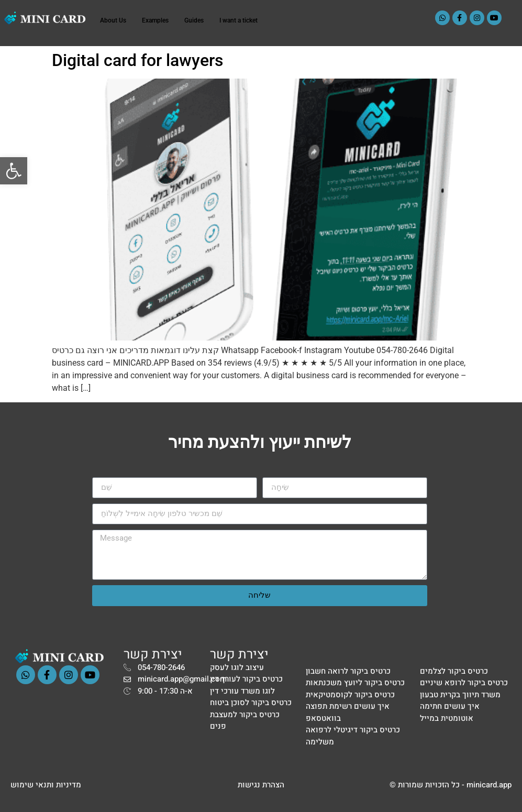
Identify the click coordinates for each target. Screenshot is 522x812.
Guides (194, 20)
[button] (14, 171)
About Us (113, 20)
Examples (155, 20)
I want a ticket (238, 20)
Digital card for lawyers (137, 60)
